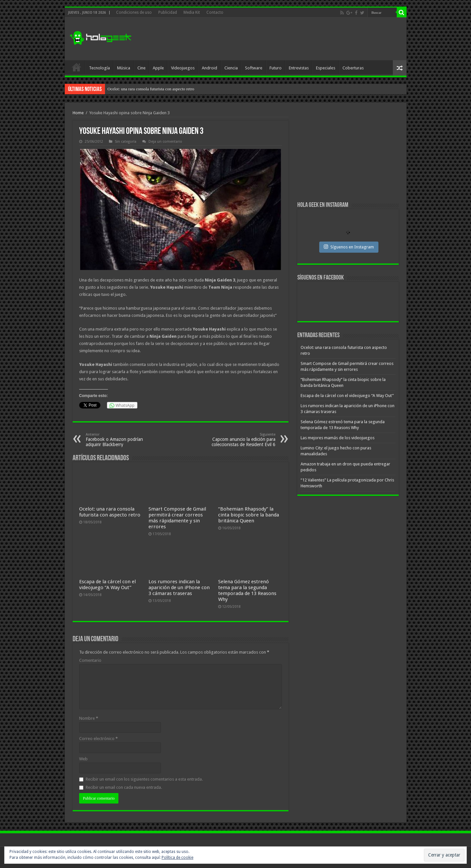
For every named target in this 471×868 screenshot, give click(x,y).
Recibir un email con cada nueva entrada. (124, 787)
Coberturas (353, 68)
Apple (158, 68)
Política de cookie (177, 858)
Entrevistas (299, 68)
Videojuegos (183, 68)
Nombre (89, 718)
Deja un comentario (165, 142)
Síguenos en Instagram (349, 247)
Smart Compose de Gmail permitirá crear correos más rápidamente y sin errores (177, 518)
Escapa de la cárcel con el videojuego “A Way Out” (107, 585)
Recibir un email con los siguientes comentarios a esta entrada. (144, 779)
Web (83, 759)
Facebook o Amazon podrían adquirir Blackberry (119, 440)
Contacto (215, 12)
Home (78, 113)
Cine (141, 68)
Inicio (77, 67)
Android (209, 68)
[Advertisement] (283, 39)
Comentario (90, 660)
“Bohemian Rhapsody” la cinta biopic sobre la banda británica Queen (249, 515)
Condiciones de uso (134, 12)
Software (254, 68)
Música (124, 68)
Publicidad (168, 12)
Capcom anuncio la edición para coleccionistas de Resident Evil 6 (242, 440)
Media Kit (192, 12)
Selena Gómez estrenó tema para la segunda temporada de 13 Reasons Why (247, 590)
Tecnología (99, 68)
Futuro (276, 68)
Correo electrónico (98, 739)
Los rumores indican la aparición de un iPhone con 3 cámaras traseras (179, 588)
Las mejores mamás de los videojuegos (338, 438)
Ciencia (231, 68)
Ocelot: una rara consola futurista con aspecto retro (151, 89)
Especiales (326, 68)
